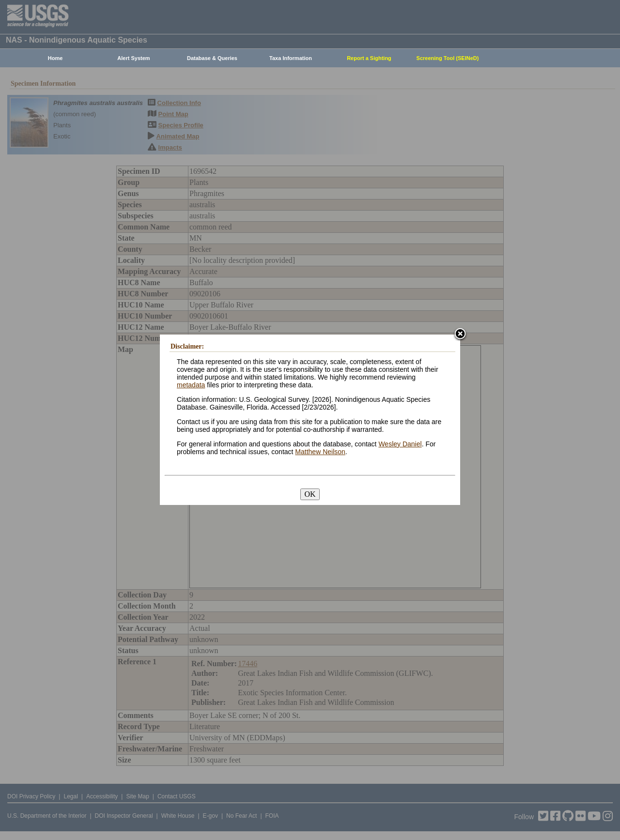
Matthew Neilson (320, 452)
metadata (191, 385)
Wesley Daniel (400, 444)
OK (310, 494)
